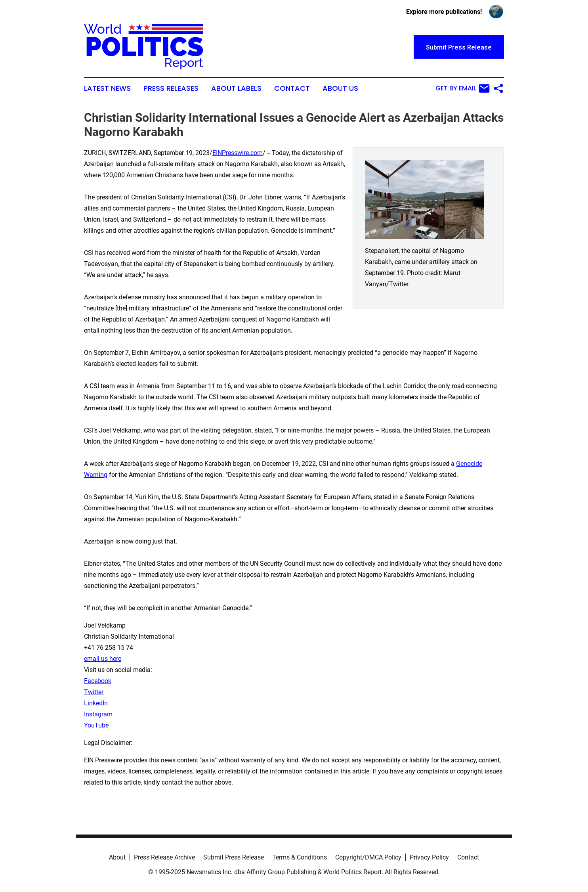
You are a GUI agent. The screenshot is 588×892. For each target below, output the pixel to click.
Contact (292, 88)
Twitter (94, 692)
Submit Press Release (234, 857)
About (117, 857)
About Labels (236, 88)
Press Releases (171, 88)
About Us (340, 88)
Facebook (98, 681)
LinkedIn (96, 703)
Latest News (107, 88)
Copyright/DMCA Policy (368, 857)
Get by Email (463, 88)
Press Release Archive (164, 857)
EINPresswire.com (238, 153)
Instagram (98, 714)
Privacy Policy (429, 857)
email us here (103, 659)
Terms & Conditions (300, 857)
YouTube (96, 725)
